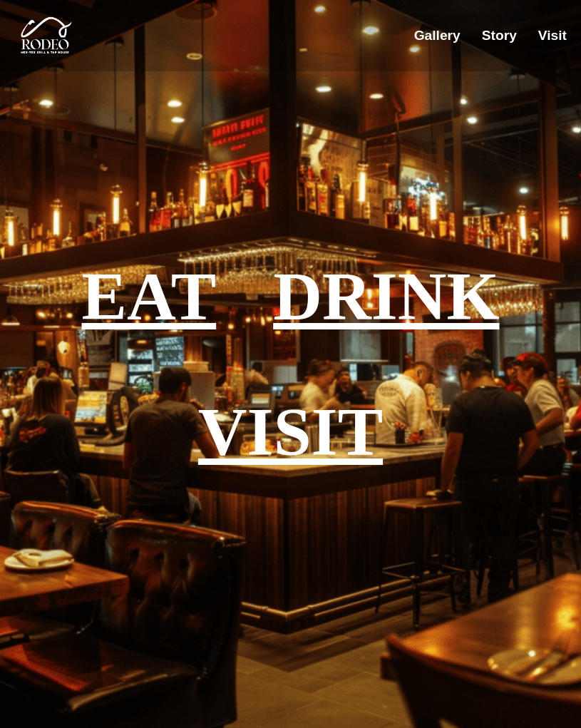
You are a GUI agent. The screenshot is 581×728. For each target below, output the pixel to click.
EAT (149, 297)
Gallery (437, 35)
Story (499, 35)
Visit (552, 35)
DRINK (386, 297)
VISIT (290, 432)
